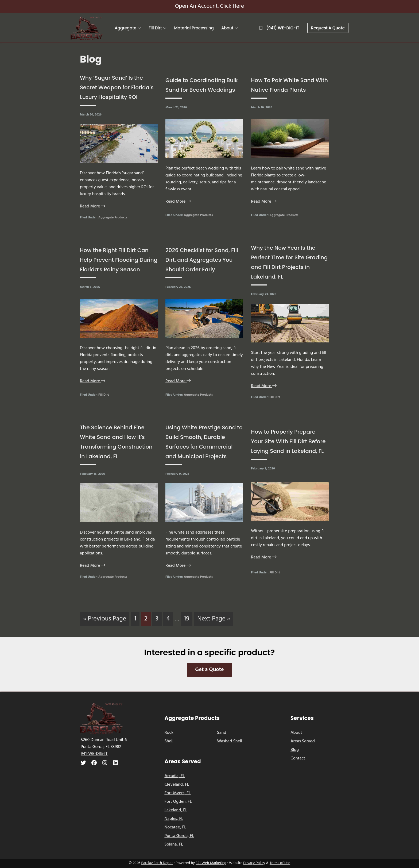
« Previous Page (105, 620)
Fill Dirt (104, 395)
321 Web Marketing (211, 863)
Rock (169, 733)
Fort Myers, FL (177, 793)
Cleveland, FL (177, 785)
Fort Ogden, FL (178, 802)
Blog (295, 750)
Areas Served (303, 741)
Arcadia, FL (174, 776)
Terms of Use (280, 863)
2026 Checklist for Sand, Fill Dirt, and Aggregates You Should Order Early (202, 260)
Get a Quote (209, 670)
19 (188, 619)
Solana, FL (174, 844)
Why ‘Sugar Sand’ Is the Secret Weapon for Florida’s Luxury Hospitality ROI (117, 87)
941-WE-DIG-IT (94, 754)
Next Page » (214, 620)
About (296, 733)
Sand (222, 733)
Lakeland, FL (176, 810)
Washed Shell (230, 741)
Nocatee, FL (175, 827)
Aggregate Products (113, 218)
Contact (298, 758)
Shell (169, 741)
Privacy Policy (254, 863)
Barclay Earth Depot (157, 863)
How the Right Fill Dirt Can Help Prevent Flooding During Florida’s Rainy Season (119, 260)
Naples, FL (174, 819)
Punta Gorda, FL (179, 836)
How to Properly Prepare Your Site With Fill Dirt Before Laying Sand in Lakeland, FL (288, 441)
